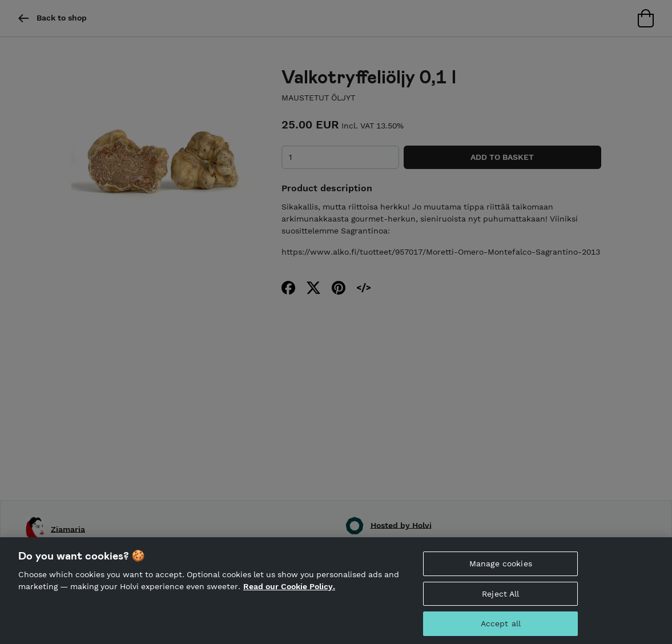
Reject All (500, 606)
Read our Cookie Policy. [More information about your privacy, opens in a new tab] (289, 599)
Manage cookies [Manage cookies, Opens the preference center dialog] (501, 575)
